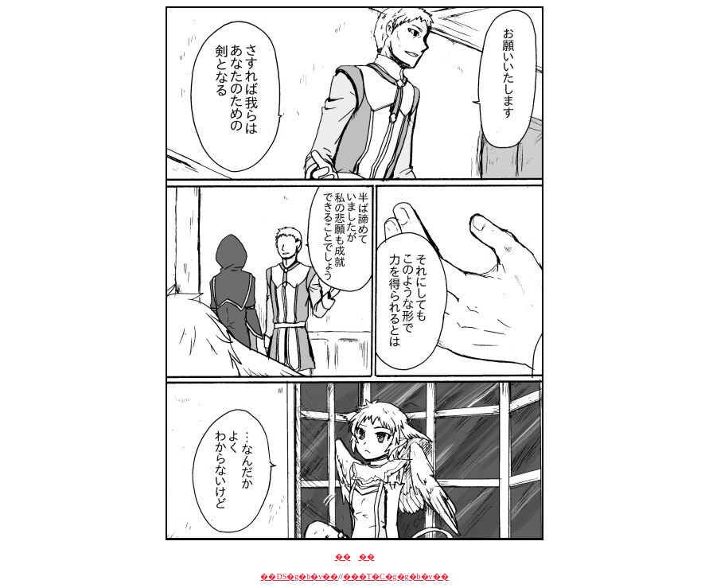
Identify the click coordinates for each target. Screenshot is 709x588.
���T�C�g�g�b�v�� (396, 576)
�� (343, 557)
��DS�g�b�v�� (299, 576)
